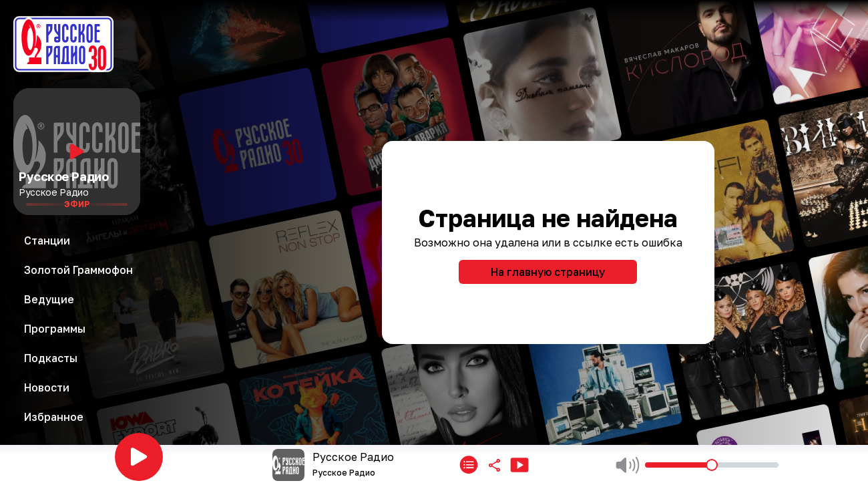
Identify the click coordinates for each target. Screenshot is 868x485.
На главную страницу (548, 272)
